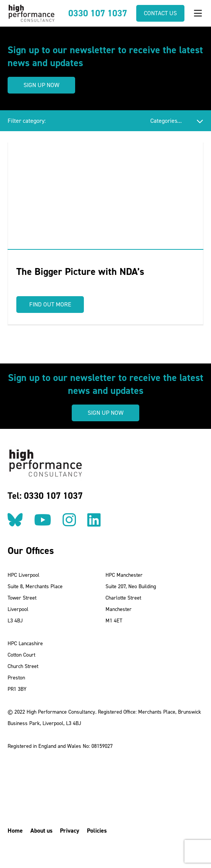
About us (41, 831)
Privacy (70, 831)
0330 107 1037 (98, 13)
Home (15, 831)
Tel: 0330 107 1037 (45, 496)
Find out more (50, 304)
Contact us (160, 13)
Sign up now (41, 85)
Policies (97, 831)
